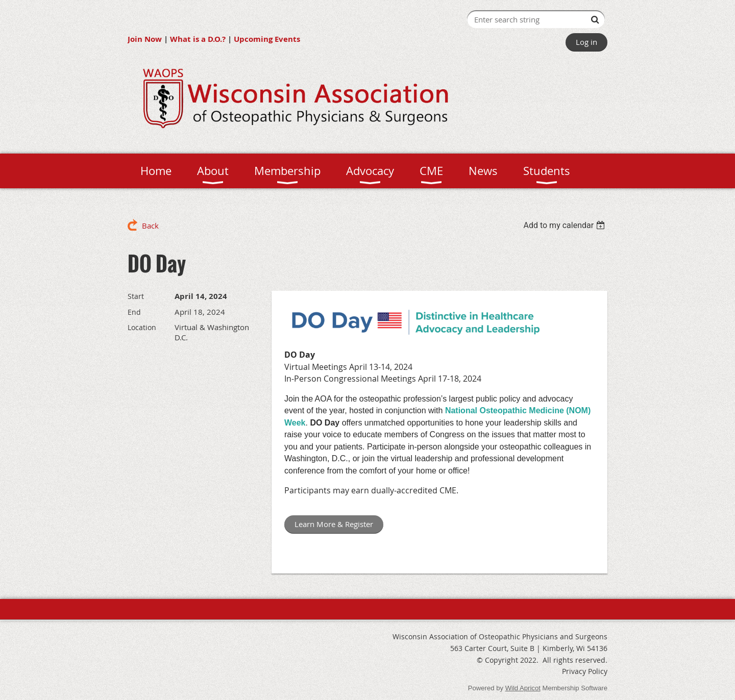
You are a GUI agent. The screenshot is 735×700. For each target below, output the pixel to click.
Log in (586, 42)
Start (136, 296)
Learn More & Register (334, 524)
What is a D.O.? (198, 39)
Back (150, 226)
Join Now (145, 39)
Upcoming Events (267, 39)
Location (142, 327)
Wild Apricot (523, 688)
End (134, 312)
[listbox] (565, 225)
